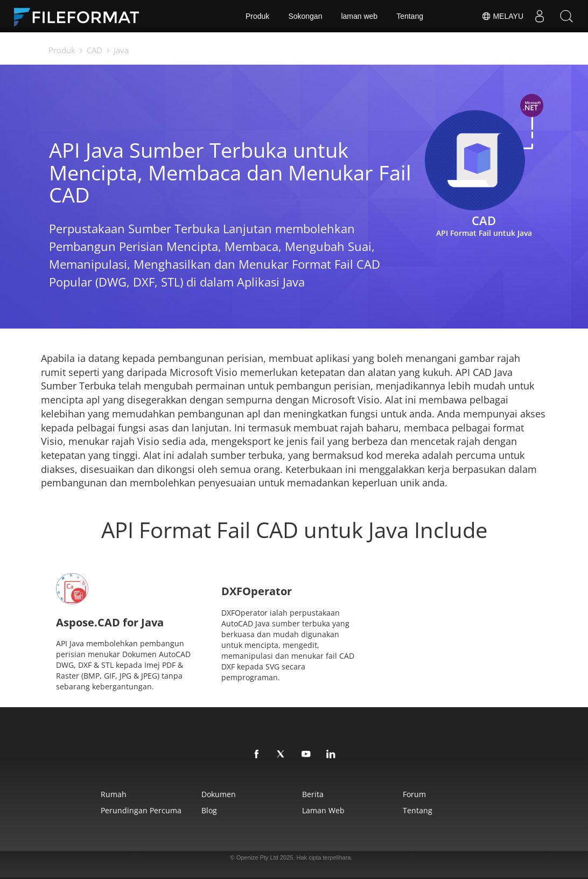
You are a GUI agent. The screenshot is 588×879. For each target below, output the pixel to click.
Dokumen (219, 794)
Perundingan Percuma (141, 810)
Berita (313, 794)
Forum (414, 794)
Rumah (114, 794)
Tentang (410, 16)
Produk (257, 16)
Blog (209, 810)
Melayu (502, 16)
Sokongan (305, 16)
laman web (359, 16)
